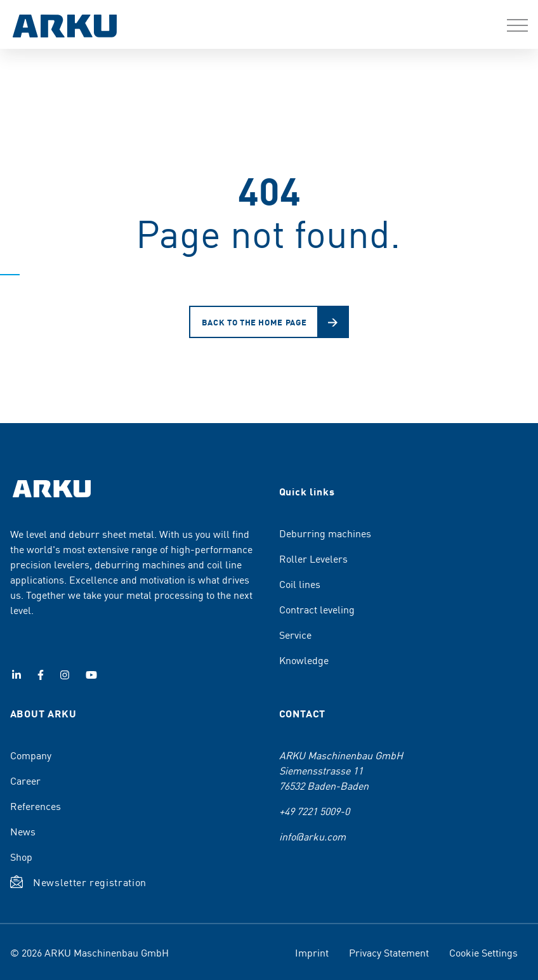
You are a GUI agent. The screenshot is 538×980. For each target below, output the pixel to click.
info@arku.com (312, 836)
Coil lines (300, 584)
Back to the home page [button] (254, 322)
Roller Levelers (313, 558)
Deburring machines (325, 533)
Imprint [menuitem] (312, 952)
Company (31, 755)
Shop (21, 856)
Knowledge (304, 660)
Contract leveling (317, 609)
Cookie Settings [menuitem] (483, 952)
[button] (517, 25)
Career (25, 780)
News (23, 831)
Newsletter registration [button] (90, 882)
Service (295, 634)
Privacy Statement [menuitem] (389, 952)
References (36, 806)
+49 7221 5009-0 (314, 811)
